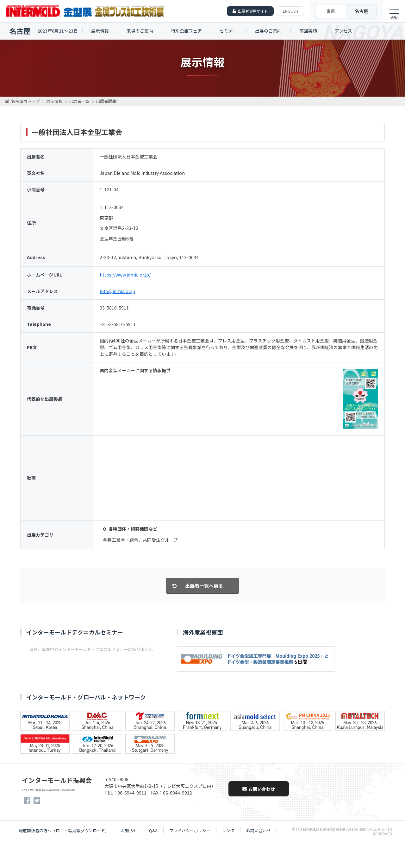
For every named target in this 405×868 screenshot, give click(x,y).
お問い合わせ (259, 789)
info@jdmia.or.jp (117, 291)
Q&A (153, 830)
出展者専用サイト (253, 11)
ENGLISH (290, 11)
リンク (228, 830)
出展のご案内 (268, 31)
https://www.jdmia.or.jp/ (125, 275)
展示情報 (100, 31)
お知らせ (129, 830)
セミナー (228, 31)
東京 (331, 11)
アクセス (343, 31)
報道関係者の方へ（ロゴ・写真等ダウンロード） (64, 830)
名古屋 (361, 11)
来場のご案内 (140, 31)
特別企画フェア (186, 31)
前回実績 (308, 31)
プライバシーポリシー (190, 830)
